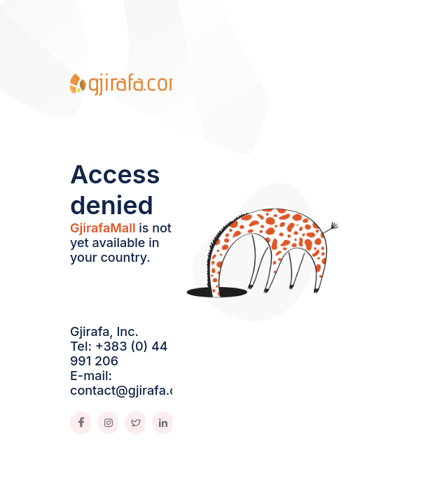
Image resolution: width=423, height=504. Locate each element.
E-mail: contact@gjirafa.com (133, 383)
